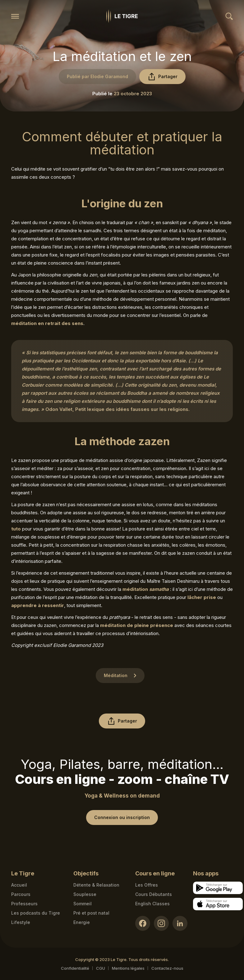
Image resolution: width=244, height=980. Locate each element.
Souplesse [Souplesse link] (85, 894)
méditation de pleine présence (137, 625)
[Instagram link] (161, 923)
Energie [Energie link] (82, 922)
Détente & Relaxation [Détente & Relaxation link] (96, 885)
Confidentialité (75, 968)
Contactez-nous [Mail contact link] (167, 968)
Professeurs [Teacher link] (24, 904)
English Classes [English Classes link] (152, 904)
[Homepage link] (122, 16)
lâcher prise (202, 597)
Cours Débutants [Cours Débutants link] (154, 894)
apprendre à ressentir (38, 605)
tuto (16, 529)
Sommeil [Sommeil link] (83, 904)
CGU (101, 968)
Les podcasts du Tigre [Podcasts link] (36, 913)
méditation (146, 589)
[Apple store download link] (218, 904)
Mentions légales (128, 968)
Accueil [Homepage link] (19, 885)
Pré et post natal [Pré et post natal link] (91, 913)
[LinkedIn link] (180, 923)
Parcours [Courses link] (21, 894)
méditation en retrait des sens (47, 323)
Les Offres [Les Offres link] (147, 885)
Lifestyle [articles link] (21, 922)
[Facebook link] (143, 923)
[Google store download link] (218, 888)
